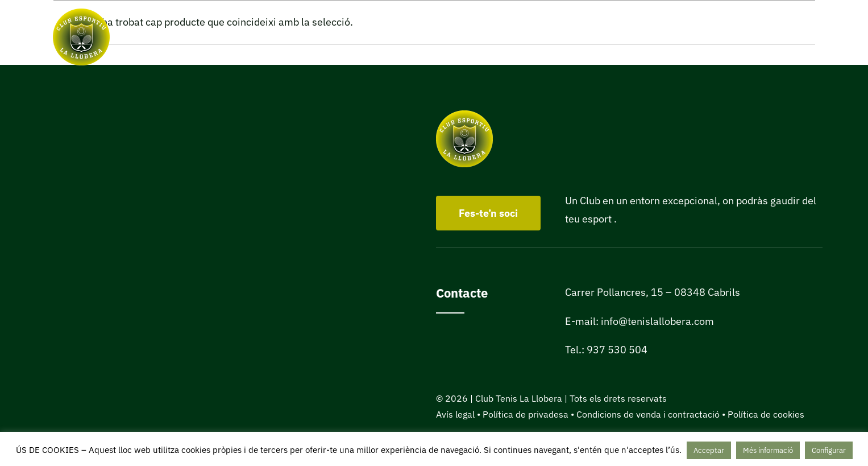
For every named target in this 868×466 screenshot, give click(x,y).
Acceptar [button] (709, 450)
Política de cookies (766, 414)
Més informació (768, 450)
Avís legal (455, 414)
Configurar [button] (829, 450)
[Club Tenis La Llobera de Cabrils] (81, 13)
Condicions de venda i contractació (648, 414)
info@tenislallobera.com (657, 321)
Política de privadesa (526, 414)
